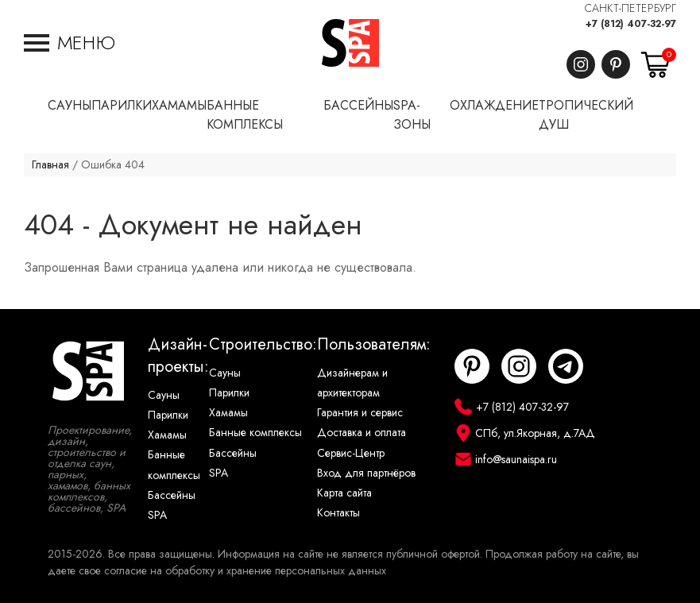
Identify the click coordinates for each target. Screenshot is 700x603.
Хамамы (167, 435)
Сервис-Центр (351, 453)
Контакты (338, 513)
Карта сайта (344, 493)
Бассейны (172, 495)
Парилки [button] (122, 106)
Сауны (164, 395)
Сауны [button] (70, 106)
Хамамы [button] (179, 106)
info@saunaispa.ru (516, 460)
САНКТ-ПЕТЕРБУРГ (630, 8)
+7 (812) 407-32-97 (631, 24)
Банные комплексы (174, 465)
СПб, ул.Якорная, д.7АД (535, 433)
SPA (157, 515)
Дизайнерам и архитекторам (352, 383)
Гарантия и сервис (360, 413)
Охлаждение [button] (494, 106)
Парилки (168, 415)
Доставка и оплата (362, 433)
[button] (70, 43)
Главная (50, 165)
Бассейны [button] (358, 106)
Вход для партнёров (366, 473)
